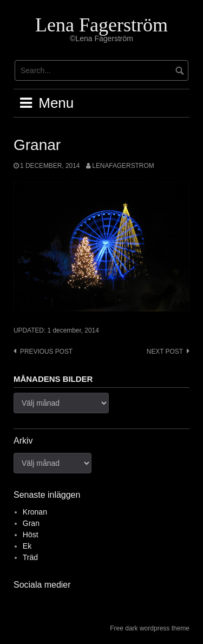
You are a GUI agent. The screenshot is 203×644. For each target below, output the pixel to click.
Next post (165, 352)
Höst (31, 535)
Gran (31, 523)
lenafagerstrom (123, 166)
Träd (30, 557)
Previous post (46, 352)
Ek (27, 546)
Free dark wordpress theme (150, 628)
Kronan (35, 512)
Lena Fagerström (101, 25)
